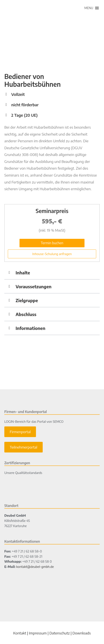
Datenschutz (60, 633)
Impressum (38, 633)
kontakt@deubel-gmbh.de (35, 567)
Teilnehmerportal (24, 447)
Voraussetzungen (33, 286)
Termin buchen (52, 243)
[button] (89, 8)
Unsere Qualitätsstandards (23, 473)
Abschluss (26, 314)
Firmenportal (20, 432)
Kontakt (20, 633)
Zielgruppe (27, 300)
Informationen (30, 328)
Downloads (82, 633)
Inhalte (23, 273)
